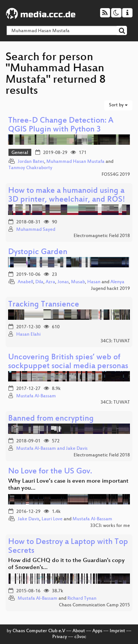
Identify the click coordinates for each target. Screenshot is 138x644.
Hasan (94, 282)
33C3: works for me (110, 526)
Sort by (118, 105)
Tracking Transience (44, 305)
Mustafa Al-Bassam (36, 396)
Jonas (63, 282)
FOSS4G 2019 (116, 175)
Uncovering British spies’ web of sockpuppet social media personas (68, 362)
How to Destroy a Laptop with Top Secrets (68, 547)
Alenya (117, 282)
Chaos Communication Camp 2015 (94, 605)
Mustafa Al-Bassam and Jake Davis (52, 449)
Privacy (60, 637)
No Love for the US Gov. (50, 472)
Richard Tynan (82, 599)
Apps (97, 631)
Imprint (117, 631)
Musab (78, 282)
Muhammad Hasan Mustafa (75, 162)
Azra (50, 282)
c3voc (80, 637)
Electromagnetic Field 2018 (102, 236)
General (20, 153)
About (79, 631)
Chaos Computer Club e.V (39, 631)
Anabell (25, 282)
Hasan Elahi (28, 335)
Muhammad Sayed (36, 230)
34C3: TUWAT (115, 341)
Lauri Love (52, 519)
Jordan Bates (31, 162)
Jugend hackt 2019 (110, 289)
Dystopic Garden (38, 252)
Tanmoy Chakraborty (30, 168)
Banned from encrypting (51, 419)
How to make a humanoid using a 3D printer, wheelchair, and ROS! (67, 196)
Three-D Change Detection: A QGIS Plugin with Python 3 (61, 125)
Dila (39, 282)
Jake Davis (29, 519)
